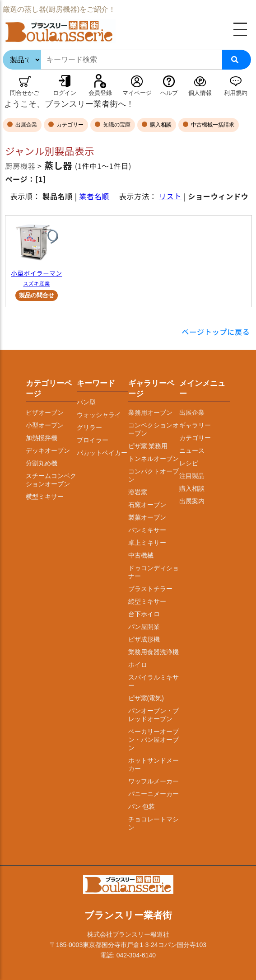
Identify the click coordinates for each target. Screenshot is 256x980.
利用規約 (236, 93)
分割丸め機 (42, 463)
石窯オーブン (147, 505)
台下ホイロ (144, 614)
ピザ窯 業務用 (148, 446)
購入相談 (160, 125)
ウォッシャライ (99, 415)
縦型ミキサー (147, 601)
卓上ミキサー (147, 543)
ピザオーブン (45, 413)
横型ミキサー (45, 497)
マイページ (137, 93)
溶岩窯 (138, 492)
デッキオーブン (48, 450)
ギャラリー (195, 425)
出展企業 (26, 125)
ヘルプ (169, 93)
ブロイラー (93, 440)
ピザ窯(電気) (146, 698)
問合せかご (25, 93)
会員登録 (100, 93)
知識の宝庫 (116, 125)
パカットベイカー (102, 453)
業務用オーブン (150, 413)
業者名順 (94, 196)
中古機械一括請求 (212, 125)
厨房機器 (20, 166)
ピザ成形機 (144, 639)
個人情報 (200, 93)
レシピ (189, 463)
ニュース (192, 450)
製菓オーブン (147, 517)
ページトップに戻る (216, 332)
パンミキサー (147, 530)
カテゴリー (69, 125)
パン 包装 (142, 807)
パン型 (86, 402)
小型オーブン (45, 425)
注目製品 (192, 476)
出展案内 (192, 501)
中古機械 (141, 555)
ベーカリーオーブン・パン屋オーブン (154, 740)
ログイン (65, 93)
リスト (170, 196)
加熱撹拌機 (42, 438)
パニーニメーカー (154, 794)
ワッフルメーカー (154, 781)
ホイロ (138, 665)
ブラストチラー (150, 589)
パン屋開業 (144, 627)
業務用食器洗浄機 (154, 652)
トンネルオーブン (154, 459)
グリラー (89, 427)
